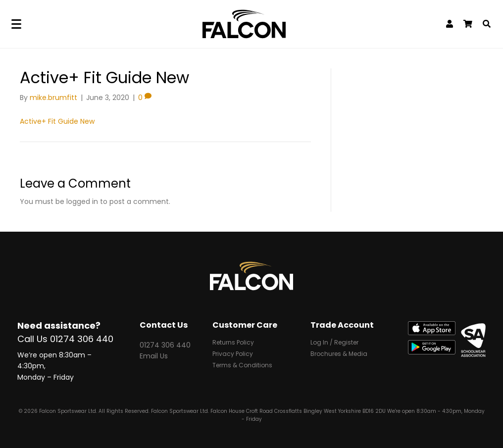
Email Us (154, 356)
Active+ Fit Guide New (57, 121)
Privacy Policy (233, 354)
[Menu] (16, 24)
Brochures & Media (339, 354)
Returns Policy (233, 343)
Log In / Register (334, 343)
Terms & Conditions (242, 366)
